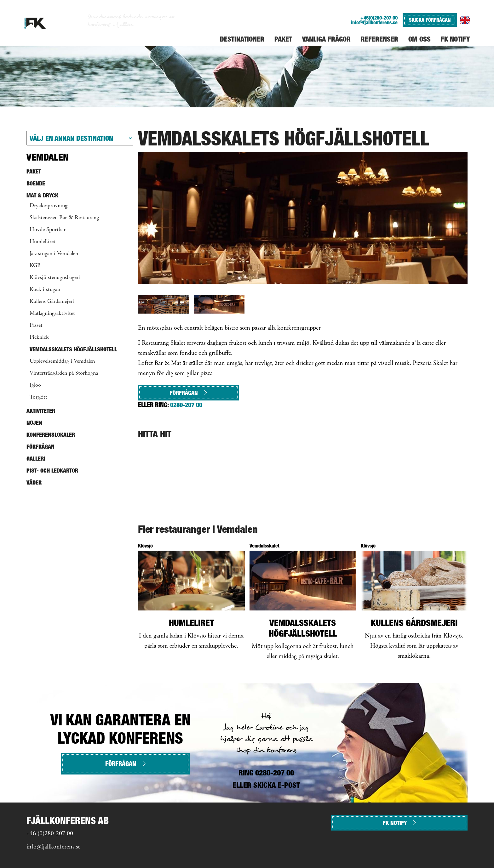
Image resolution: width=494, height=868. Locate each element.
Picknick (39, 338)
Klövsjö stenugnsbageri (55, 278)
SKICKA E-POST (277, 785)
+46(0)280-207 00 (379, 18)
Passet (36, 326)
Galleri (36, 459)
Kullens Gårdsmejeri (52, 302)
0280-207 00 (186, 405)
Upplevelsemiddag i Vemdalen (62, 361)
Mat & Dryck (42, 195)
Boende (36, 183)
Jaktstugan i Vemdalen (54, 254)
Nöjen (34, 423)
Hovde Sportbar (48, 230)
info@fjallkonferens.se (374, 23)
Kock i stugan (45, 290)
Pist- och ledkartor (52, 471)
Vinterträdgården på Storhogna (64, 373)
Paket (34, 171)
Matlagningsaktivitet (52, 314)
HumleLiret (43, 242)
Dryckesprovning (49, 206)
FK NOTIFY (399, 823)
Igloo (35, 385)
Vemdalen (48, 157)
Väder (34, 482)
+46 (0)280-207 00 (50, 834)
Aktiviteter (41, 411)
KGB (35, 266)
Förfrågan (188, 393)
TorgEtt (38, 397)
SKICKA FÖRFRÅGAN (430, 20)
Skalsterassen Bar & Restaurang (64, 218)
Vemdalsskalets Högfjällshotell (73, 349)
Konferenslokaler (51, 435)
